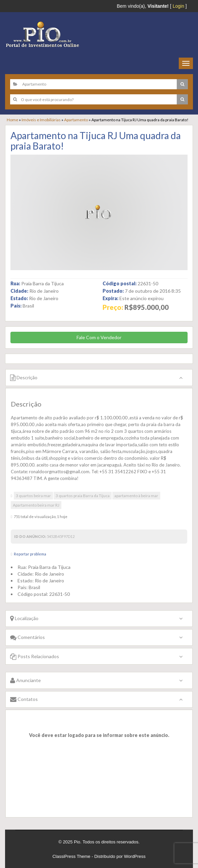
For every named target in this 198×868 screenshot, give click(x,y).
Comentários (27, 637)
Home (12, 120)
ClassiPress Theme (71, 856)
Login (178, 6)
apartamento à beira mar (136, 496)
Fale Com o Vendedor (99, 337)
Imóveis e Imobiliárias (41, 120)
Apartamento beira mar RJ (36, 505)
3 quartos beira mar (33, 496)
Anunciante (25, 680)
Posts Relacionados (35, 656)
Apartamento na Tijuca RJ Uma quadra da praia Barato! (96, 141)
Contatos (24, 699)
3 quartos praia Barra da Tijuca (83, 496)
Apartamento (76, 120)
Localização (24, 618)
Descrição (24, 377)
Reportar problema (30, 554)
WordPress (135, 856)
